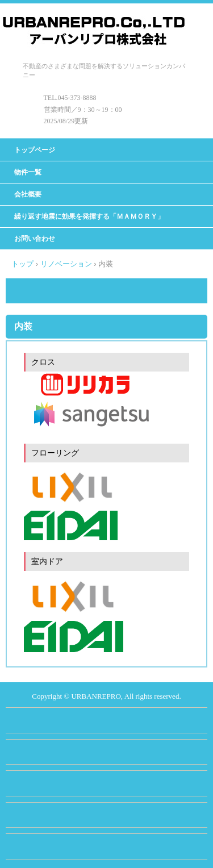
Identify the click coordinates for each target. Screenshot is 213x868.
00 (119, 110)
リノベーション (66, 264)
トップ (22, 264)
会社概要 (28, 194)
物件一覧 (28, 172)
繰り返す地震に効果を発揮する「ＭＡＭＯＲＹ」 (89, 216)
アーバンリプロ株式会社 (96, 24)
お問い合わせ (35, 239)
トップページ (35, 150)
